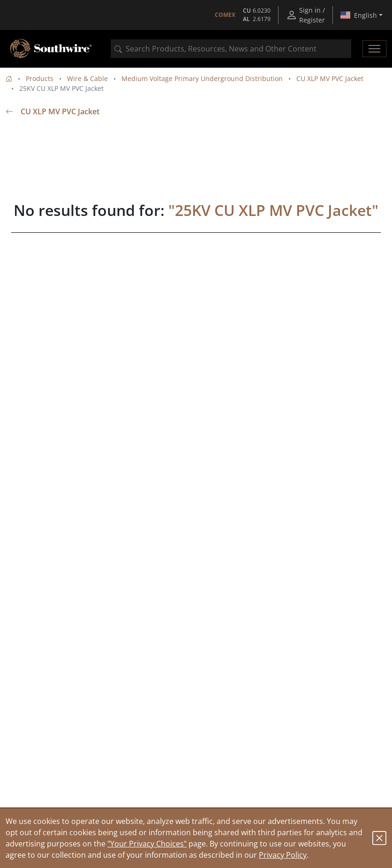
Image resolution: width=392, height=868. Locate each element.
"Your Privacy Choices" (147, 844)
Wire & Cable (87, 78)
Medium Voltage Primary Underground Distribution (202, 78)
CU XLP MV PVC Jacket (330, 78)
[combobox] (231, 49)
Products (40, 78)
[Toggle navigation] (374, 49)
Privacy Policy (283, 855)
